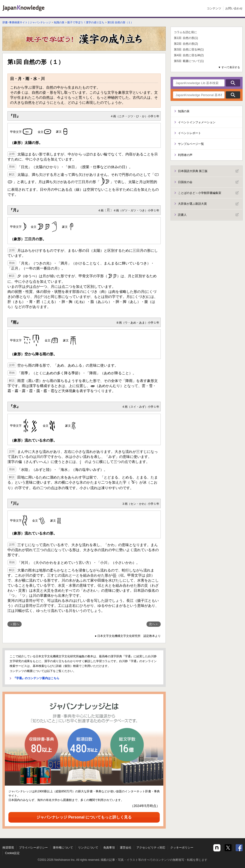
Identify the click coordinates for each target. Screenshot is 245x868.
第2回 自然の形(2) (186, 44)
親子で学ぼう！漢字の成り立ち (86, 22)
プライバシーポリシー (33, 848)
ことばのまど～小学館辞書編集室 (208, 193)
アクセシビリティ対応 (151, 848)
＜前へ (15, 624)
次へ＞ (154, 624)
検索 (233, 83)
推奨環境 (8, 848)
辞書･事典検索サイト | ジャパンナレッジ (27, 22)
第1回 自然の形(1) (186, 38)
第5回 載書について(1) (189, 61)
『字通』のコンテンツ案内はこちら (36, 678)
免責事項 (109, 848)
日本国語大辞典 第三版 (208, 171)
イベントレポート (190, 133)
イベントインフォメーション (197, 122)
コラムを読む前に (185, 32)
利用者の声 (185, 155)
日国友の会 (208, 182)
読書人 (208, 215)
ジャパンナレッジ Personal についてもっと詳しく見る (84, 817)
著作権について (63, 848)
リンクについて (88, 848)
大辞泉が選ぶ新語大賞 (208, 204)
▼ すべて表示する (229, 67)
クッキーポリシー (182, 848)
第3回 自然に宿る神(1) (189, 49)
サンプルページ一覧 (191, 144)
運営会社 (126, 848)
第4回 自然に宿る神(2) (189, 55)
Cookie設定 (12, 853)
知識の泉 (59, 22)
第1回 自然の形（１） (120, 22)
